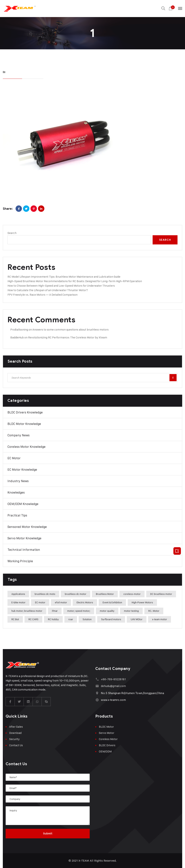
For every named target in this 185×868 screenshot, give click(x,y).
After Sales (16, 727)
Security (14, 739)
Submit (48, 833)
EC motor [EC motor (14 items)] (40, 602)
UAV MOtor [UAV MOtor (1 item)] (137, 619)
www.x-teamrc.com (113, 700)
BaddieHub (17, 337)
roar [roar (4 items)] (71, 619)
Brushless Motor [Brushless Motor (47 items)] (105, 594)
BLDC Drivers (107, 745)
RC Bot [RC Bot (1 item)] (15, 619)
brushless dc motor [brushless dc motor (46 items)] (76, 594)
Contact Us (16, 745)
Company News (19, 435)
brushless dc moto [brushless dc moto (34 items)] (45, 594)
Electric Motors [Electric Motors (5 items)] (85, 602)
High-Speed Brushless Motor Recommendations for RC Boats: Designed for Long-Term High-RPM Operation (75, 281)
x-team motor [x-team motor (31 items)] (160, 619)
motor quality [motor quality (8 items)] (107, 611)
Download (15, 733)
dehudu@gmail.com (113, 686)
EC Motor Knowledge (22, 470)
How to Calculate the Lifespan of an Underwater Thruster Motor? (48, 290)
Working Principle (20, 561)
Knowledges (16, 492)
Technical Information (24, 550)
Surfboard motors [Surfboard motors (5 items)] (111, 619)
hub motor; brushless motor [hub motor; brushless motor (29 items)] (27, 611)
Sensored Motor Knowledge (27, 527)
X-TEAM (84, 861)
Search (12, 233)
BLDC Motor (106, 727)
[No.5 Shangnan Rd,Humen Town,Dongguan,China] (97, 693)
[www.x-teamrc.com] (97, 700)
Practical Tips (17, 515)
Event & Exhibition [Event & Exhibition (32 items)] (112, 602)
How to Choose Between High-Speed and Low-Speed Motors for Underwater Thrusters (61, 286)
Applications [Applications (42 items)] (18, 594)
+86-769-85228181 (113, 679)
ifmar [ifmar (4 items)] (55, 611)
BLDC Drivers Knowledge (25, 412)
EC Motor (14, 458)
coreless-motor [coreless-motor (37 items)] (132, 594)
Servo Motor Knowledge (24, 538)
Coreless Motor (108, 739)
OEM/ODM (105, 751)
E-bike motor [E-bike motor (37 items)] (18, 602)
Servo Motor (107, 733)
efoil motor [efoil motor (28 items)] (61, 602)
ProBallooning (19, 330)
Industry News (18, 481)
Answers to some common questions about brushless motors (70, 330)
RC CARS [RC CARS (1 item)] (33, 619)
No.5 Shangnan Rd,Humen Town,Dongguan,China (132, 693)
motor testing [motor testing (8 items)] (131, 611)
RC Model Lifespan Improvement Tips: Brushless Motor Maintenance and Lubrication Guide (64, 277)
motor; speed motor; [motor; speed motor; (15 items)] (79, 611)
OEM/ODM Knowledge (23, 504)
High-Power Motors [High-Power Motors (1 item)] (142, 602)
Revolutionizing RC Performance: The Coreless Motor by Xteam (68, 337)
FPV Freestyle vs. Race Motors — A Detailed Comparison (43, 295)
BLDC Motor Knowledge (24, 424)
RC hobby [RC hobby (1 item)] (53, 619)
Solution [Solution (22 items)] (87, 619)
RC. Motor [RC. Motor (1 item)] (154, 611)
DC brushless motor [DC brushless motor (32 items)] (161, 594)
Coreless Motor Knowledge (26, 447)
